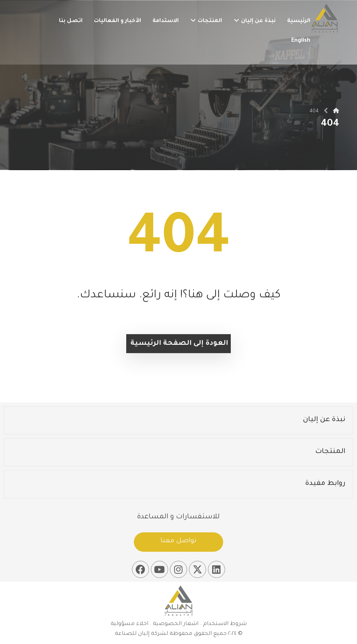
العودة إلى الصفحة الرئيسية (179, 344)
